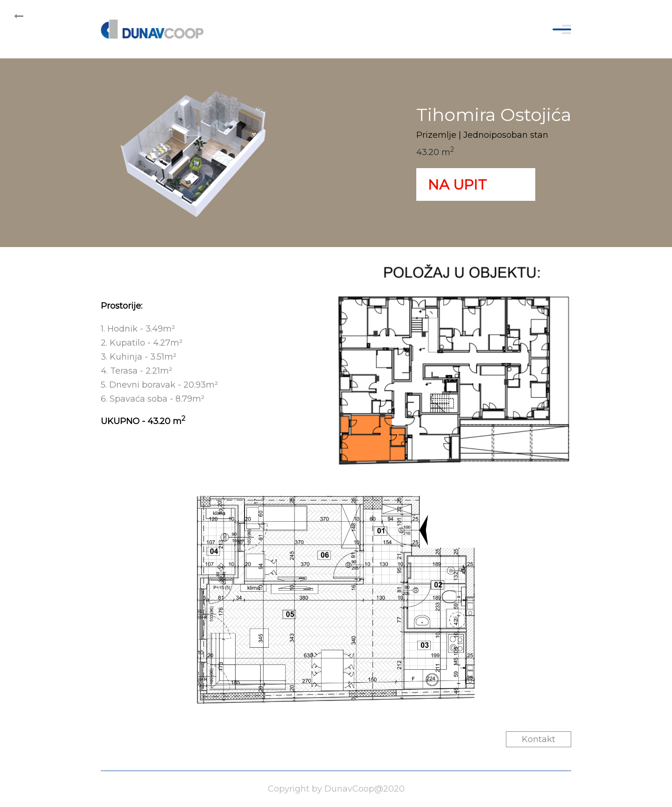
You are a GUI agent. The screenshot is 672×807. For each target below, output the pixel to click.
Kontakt (539, 739)
